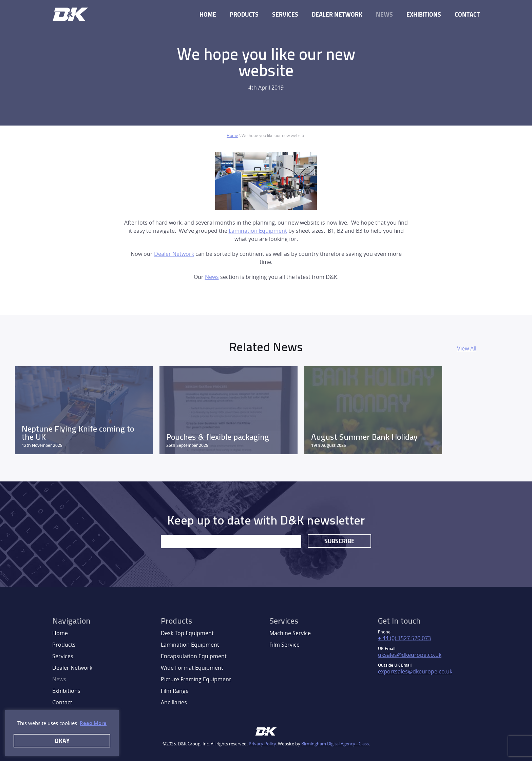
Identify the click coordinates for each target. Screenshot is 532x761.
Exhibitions (424, 14)
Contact (467, 14)
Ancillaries (174, 702)
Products (244, 14)
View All (467, 348)
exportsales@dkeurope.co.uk (415, 671)
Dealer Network (337, 14)
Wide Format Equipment (192, 668)
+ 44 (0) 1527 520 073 (404, 638)
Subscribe (339, 541)
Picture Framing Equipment (196, 679)
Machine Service (290, 633)
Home (208, 14)
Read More (93, 723)
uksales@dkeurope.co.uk (410, 655)
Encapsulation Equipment (194, 656)
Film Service (284, 645)
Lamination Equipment (258, 231)
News (384, 14)
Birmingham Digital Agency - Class (335, 744)
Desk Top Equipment (187, 633)
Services (285, 14)
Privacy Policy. (263, 744)
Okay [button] (62, 741)
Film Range (175, 691)
